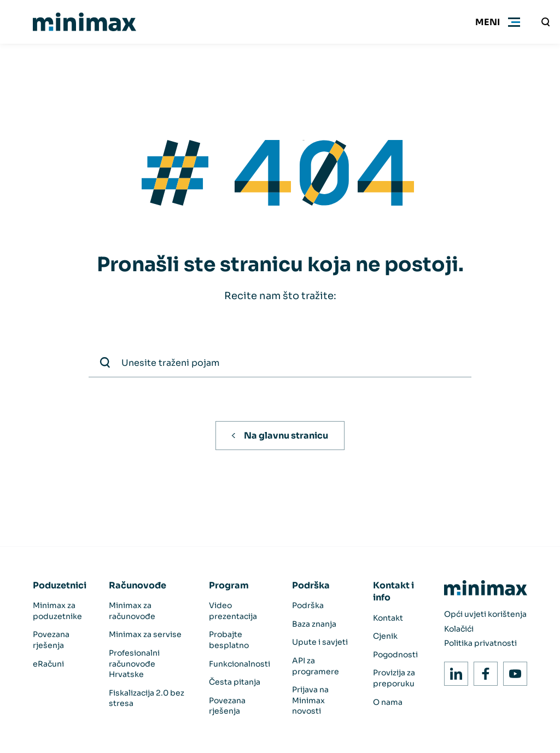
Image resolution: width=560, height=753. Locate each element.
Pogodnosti (395, 655)
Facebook (483, 671)
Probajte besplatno (229, 640)
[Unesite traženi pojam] (546, 22)
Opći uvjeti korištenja (485, 614)
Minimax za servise (145, 634)
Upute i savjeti (320, 642)
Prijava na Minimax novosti (310, 700)
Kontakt (388, 618)
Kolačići (459, 629)
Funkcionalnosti (240, 664)
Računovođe (138, 585)
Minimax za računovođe (132, 611)
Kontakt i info (393, 591)
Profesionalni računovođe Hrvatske (134, 664)
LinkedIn (453, 671)
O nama (388, 702)
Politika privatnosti (480, 643)
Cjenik (385, 636)
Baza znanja (314, 624)
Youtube (512, 671)
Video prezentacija (233, 611)
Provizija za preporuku (394, 678)
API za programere (316, 666)
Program (229, 585)
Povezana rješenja (51, 640)
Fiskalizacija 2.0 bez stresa (147, 698)
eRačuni (48, 664)
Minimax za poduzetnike (57, 611)
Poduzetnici (60, 585)
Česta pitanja (235, 682)
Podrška (311, 585)
